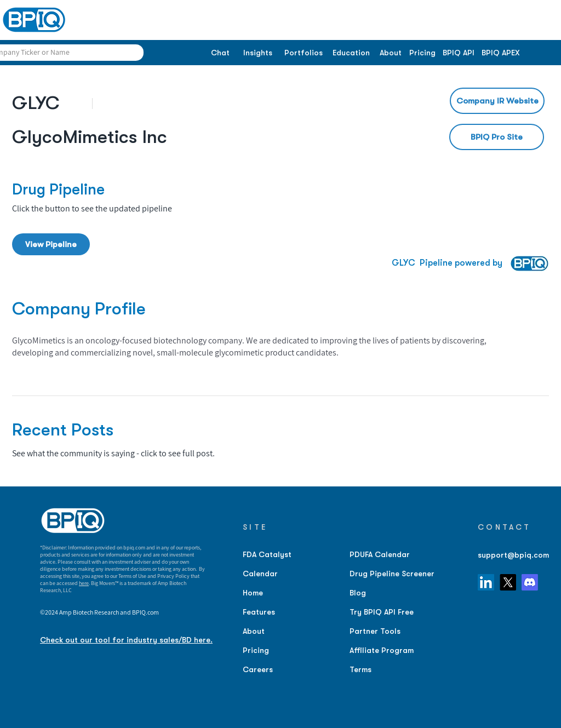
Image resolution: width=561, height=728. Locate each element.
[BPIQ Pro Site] (497, 137)
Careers (258, 669)
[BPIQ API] (459, 53)
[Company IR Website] (497, 101)
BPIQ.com (145, 612)
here (84, 583)
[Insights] (258, 53)
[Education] (351, 53)
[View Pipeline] (51, 244)
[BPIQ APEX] (501, 53)
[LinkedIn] (486, 582)
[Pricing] (422, 53)
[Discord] (530, 582)
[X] (508, 582)
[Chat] (220, 53)
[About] (390, 53)
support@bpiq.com (513, 555)
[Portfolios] (303, 53)
